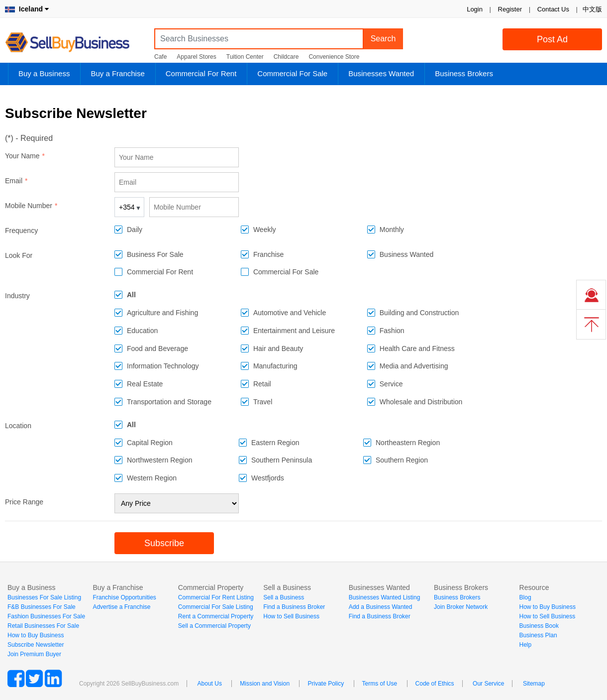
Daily (135, 230)
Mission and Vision (265, 684)
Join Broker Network (461, 607)
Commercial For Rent (201, 73)
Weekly (265, 230)
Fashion (392, 331)
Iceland (27, 9)
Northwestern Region (160, 460)
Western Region (152, 478)
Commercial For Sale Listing (216, 607)
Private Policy (326, 684)
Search (383, 39)
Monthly (392, 230)
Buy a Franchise (117, 73)
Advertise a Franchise (121, 607)
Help (526, 645)
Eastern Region (275, 443)
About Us (210, 684)
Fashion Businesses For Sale (46, 616)
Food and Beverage (157, 349)
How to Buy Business (36, 635)
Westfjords (268, 478)
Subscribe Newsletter (36, 645)
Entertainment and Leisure (294, 331)
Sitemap (534, 684)
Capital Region (150, 443)
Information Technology (163, 366)
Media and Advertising (414, 366)
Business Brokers (464, 73)
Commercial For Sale (292, 73)
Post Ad (552, 39)
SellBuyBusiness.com (75, 43)
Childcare (286, 57)
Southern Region (402, 460)
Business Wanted (406, 254)
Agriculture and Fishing (162, 313)
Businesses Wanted (381, 73)
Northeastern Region (408, 443)
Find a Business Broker (294, 607)
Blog (525, 597)
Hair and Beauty (278, 349)
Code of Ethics (435, 684)
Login (475, 9)
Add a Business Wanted (381, 607)
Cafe (160, 57)
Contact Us (553, 9)
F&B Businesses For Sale (42, 607)
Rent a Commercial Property (216, 616)
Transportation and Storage (169, 402)
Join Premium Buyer (34, 654)
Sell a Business (284, 597)
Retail (262, 384)
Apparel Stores (196, 57)
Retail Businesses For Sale (43, 626)
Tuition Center (245, 57)
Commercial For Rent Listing (216, 597)
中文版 (592, 9)
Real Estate (145, 384)
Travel (263, 402)
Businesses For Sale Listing (44, 597)
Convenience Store (334, 57)
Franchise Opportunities (124, 597)
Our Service (488, 684)
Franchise (268, 254)
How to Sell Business (291, 616)
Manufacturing (275, 366)
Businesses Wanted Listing (385, 597)
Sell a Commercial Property (214, 626)
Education (142, 331)
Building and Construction (419, 313)
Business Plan (538, 635)
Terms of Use (380, 684)
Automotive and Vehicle (290, 313)
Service (391, 384)
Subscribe (164, 543)
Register (510, 9)
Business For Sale (155, 254)
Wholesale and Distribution (421, 402)
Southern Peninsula (282, 460)
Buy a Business (44, 73)
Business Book (539, 626)
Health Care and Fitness (417, 349)
